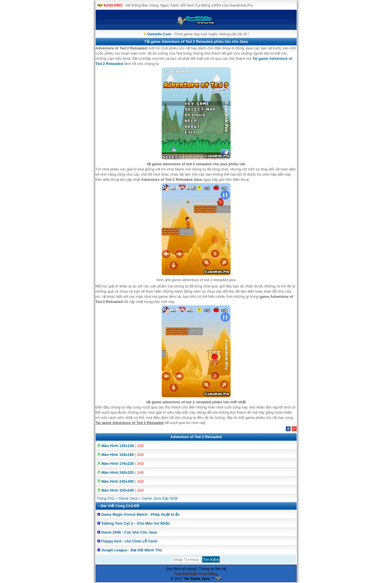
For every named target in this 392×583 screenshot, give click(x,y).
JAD (140, 446)
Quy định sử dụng (181, 569)
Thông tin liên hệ (213, 569)
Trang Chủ (106, 498)
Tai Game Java (197, 579)
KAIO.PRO (113, 5)
